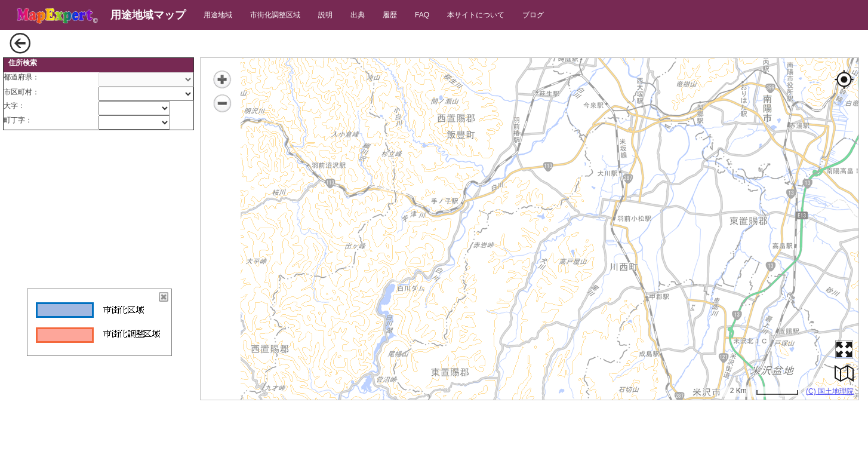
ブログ (533, 15)
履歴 (390, 15)
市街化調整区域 (275, 15)
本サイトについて (476, 15)
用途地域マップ (148, 15)
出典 (358, 15)
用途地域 (218, 15)
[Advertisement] (99, 211)
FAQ (422, 15)
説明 (325, 15)
